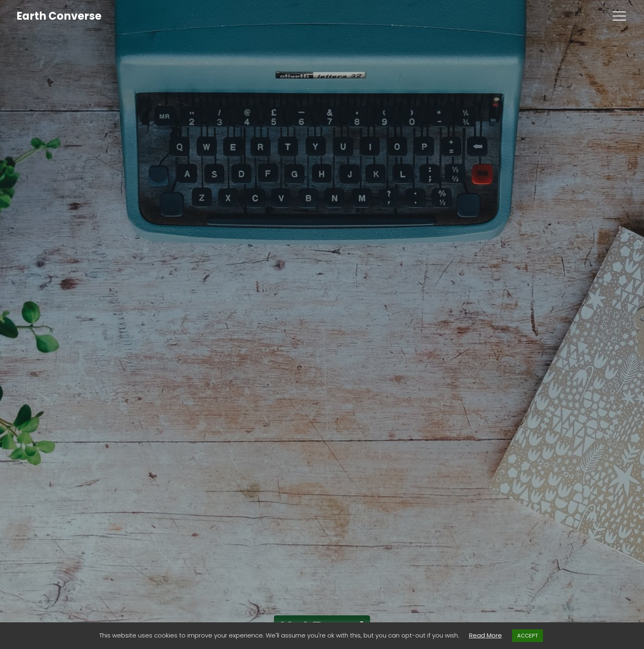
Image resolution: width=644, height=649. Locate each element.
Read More (485, 635)
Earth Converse (59, 16)
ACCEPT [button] (528, 636)
